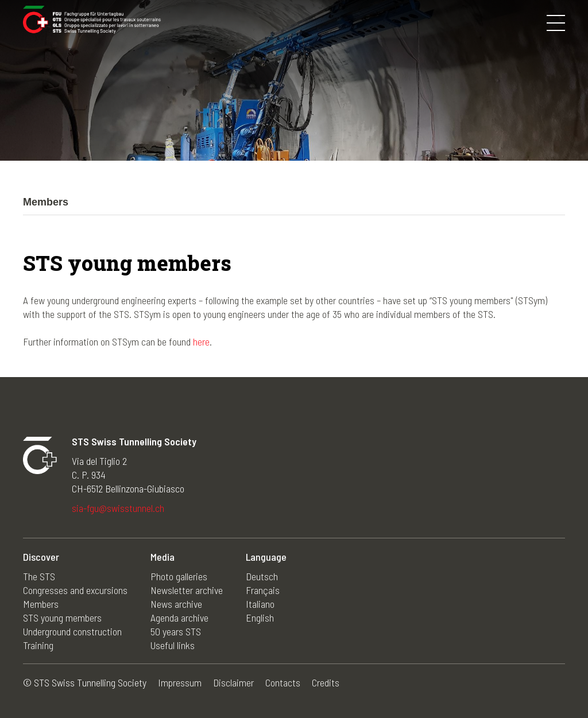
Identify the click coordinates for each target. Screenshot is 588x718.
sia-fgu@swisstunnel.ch (118, 508)
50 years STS (176, 631)
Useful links (173, 645)
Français (263, 590)
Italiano (260, 604)
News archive (176, 604)
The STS (39, 576)
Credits (326, 682)
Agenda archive (179, 618)
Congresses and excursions (75, 590)
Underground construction (72, 631)
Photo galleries (179, 576)
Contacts (283, 682)
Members (41, 604)
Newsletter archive (187, 590)
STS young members (62, 618)
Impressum (180, 682)
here (201, 341)
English (260, 618)
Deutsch (262, 576)
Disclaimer (233, 682)
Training (38, 645)
